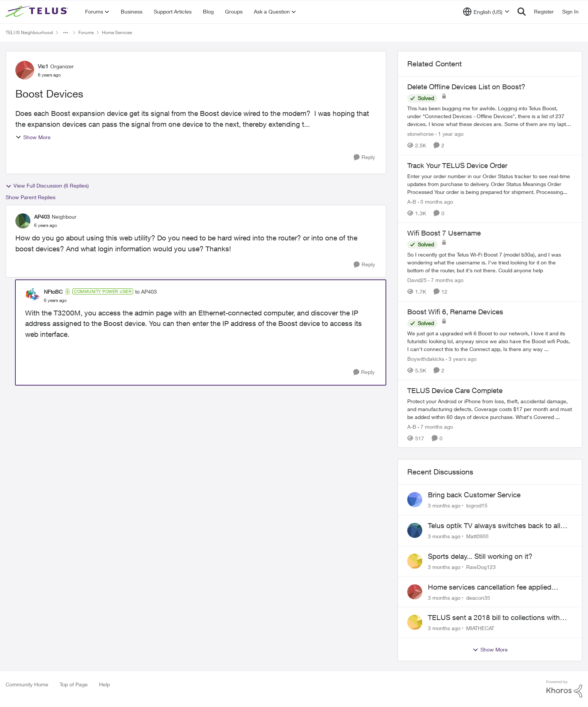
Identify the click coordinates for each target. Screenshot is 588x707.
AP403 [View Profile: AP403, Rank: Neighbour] (42, 217)
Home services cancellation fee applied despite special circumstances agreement (493, 587)
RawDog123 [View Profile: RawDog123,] (481, 567)
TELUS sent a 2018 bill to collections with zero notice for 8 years (494, 618)
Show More (33, 137)
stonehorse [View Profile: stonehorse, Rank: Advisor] (421, 134)
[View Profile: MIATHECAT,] (415, 622)
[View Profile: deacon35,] (415, 592)
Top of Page (74, 684)
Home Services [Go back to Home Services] (117, 32)
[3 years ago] (461, 359)
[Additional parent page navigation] (66, 33)
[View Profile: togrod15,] (415, 500)
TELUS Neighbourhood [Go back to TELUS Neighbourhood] (29, 32)
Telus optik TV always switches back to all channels (494, 526)
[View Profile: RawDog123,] (415, 561)
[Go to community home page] (38, 12)
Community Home (27, 684)
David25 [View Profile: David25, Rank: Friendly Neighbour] (417, 280)
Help (104, 684)
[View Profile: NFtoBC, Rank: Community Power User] (33, 296)
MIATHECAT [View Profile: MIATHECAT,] (480, 628)
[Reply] (364, 157)
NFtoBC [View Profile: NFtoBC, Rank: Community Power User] (53, 292)
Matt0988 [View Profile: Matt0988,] (477, 536)
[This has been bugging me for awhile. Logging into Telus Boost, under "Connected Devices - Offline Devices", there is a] (490, 116)
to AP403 (146, 292)
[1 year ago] (449, 134)
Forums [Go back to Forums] (86, 32)
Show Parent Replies (31, 197)
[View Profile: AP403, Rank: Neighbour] (23, 221)
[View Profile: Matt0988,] (415, 530)
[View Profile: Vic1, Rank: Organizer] (25, 70)
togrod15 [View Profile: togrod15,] (477, 505)
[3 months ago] (444, 505)
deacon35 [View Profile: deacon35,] (478, 597)
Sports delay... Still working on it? (480, 556)
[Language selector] (486, 12)
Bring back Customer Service (474, 495)
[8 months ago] (435, 201)
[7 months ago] (446, 280)
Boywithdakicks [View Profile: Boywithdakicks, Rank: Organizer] (426, 359)
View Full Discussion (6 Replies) (47, 186)
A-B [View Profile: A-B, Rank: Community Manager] (412, 201)
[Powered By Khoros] (564, 689)
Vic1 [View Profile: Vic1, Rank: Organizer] (43, 66)
